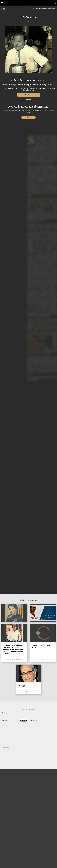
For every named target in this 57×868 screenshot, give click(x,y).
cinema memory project (14, 660)
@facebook (33, 721)
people (4, 9)
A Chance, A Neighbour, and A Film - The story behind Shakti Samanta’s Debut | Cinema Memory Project (13, 649)
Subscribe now (28, 95)
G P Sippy (21, 686)
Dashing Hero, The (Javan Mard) (42, 646)
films (43, 660)
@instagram (5, 713)
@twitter (4, 721)
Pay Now (29, 117)
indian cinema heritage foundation (43, 9)
